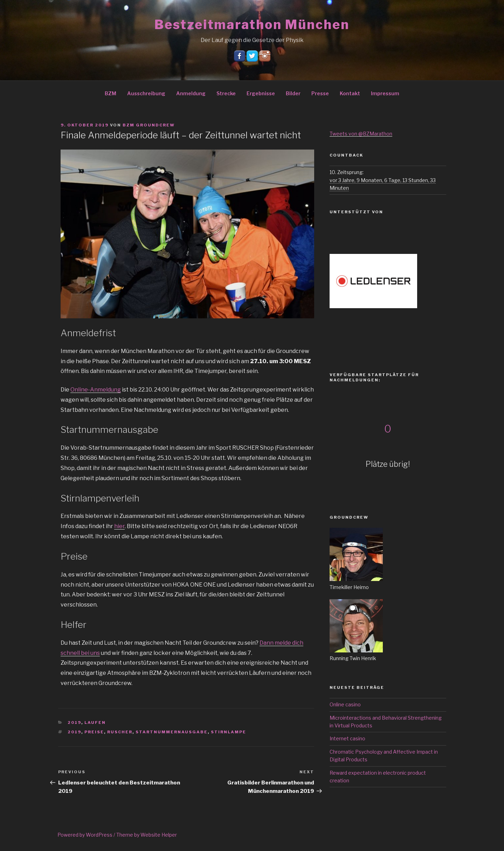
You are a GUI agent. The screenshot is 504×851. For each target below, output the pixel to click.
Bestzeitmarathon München (252, 25)
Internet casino (347, 738)
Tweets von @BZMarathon (361, 134)
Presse (320, 93)
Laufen (95, 722)
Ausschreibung (146, 93)
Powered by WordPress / (87, 835)
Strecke (226, 93)
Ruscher (120, 732)
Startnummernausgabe (172, 732)
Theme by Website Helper (147, 835)
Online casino (345, 704)
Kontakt (350, 93)
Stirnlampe (229, 732)
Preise (94, 732)
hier (119, 526)
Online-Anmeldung (96, 390)
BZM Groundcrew (149, 125)
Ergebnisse (261, 93)
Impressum (385, 93)
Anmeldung (191, 93)
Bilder (293, 93)
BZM (111, 93)
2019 (74, 722)
